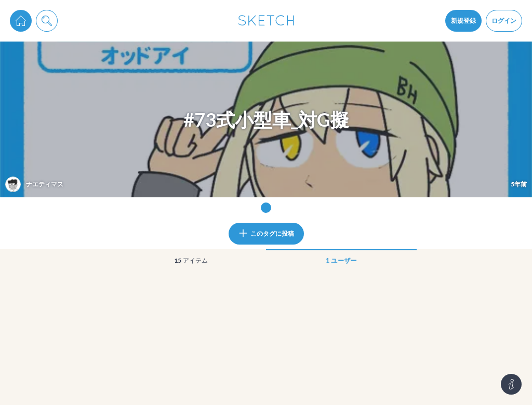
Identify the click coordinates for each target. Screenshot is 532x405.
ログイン (504, 21)
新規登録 (463, 21)
